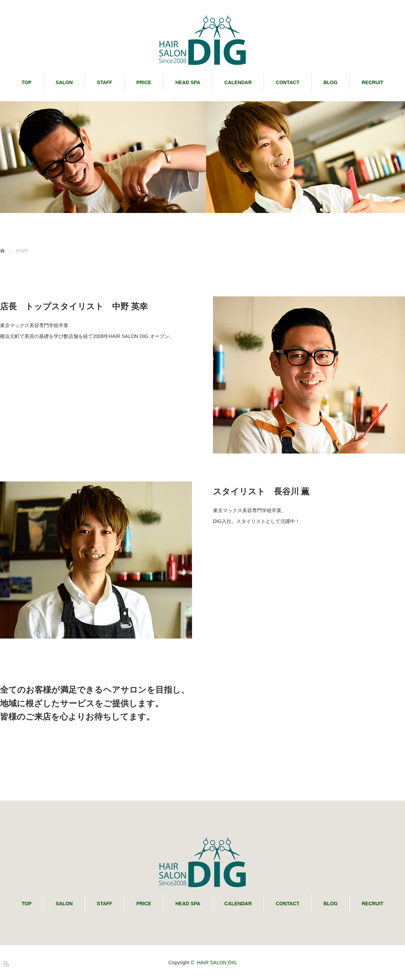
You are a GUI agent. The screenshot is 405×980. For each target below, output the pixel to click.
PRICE (144, 82)
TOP (27, 82)
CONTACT (288, 82)
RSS (5, 963)
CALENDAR (238, 82)
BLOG (331, 82)
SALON (64, 82)
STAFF (104, 82)
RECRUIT (373, 82)
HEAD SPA (188, 82)
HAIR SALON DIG (217, 963)
